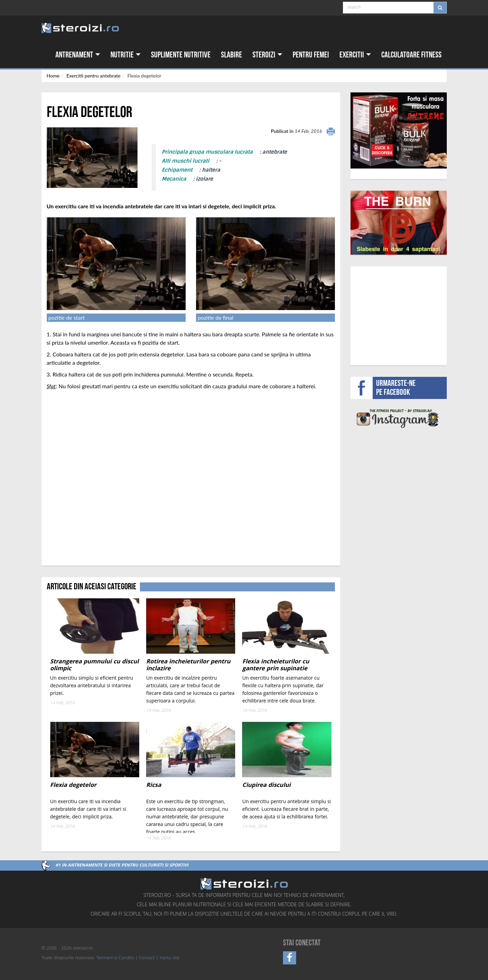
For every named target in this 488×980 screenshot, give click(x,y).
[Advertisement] (398, 315)
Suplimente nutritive (181, 55)
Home (53, 76)
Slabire (232, 55)
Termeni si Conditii (115, 958)
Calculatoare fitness (411, 55)
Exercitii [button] (355, 55)
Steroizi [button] (267, 55)
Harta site (170, 958)
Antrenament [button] (78, 55)
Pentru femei (311, 55)
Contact (147, 958)
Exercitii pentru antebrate (94, 76)
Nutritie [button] (126, 55)
